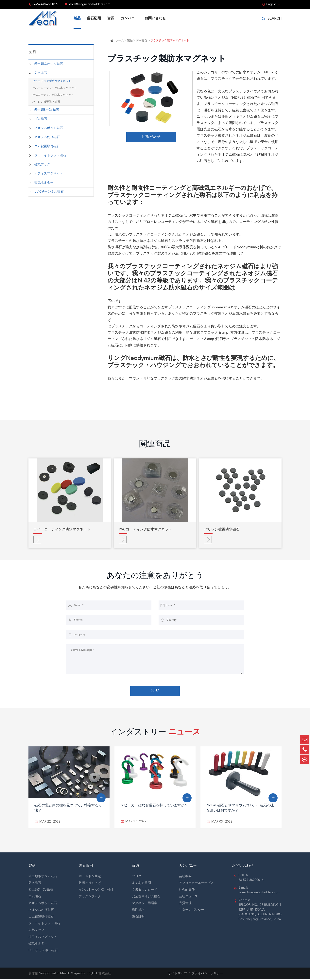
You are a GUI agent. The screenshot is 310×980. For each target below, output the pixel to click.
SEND (155, 691)
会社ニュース (188, 897)
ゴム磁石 (41, 119)
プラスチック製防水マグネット (52, 81)
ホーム (120, 41)
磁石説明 (138, 917)
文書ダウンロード (145, 890)
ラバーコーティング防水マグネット (55, 88)
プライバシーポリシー (207, 974)
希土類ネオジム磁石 (49, 64)
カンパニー (129, 18)
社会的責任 (187, 890)
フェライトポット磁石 (50, 155)
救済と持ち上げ (90, 884)
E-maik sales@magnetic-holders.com (259, 891)
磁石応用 (94, 18)
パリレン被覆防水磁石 (46, 102)
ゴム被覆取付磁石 (47, 146)
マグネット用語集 (145, 904)
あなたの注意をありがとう (155, 577)
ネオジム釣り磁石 (47, 137)
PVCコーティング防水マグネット (53, 95)
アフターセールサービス (196, 884)
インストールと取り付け (96, 890)
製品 (77, 18)
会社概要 (185, 877)
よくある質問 (141, 884)
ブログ (137, 877)
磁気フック (42, 165)
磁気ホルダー (44, 183)
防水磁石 (41, 73)
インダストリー (155, 733)
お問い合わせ (155, 18)
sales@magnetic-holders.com (89, 4)
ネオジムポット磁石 (49, 128)
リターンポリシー (192, 911)
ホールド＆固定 (90, 877)
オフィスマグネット (49, 174)
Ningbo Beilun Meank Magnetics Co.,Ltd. (68, 974)
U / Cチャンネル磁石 (49, 192)
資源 (111, 18)
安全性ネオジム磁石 (146, 897)
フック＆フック (90, 897)
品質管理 (185, 904)
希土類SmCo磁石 (47, 110)
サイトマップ (178, 974)
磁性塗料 (138, 911)
